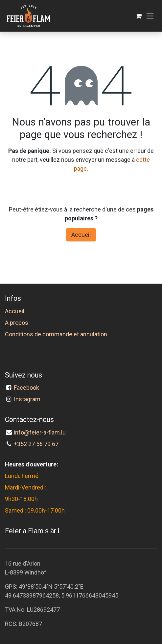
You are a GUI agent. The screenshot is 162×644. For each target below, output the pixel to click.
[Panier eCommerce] (139, 16)
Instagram (27, 399)
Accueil (81, 235)
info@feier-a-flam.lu (40, 432)
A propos (17, 323)
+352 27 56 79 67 (36, 444)
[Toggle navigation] (150, 16)
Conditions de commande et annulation (56, 334)
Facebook (28, 388)
